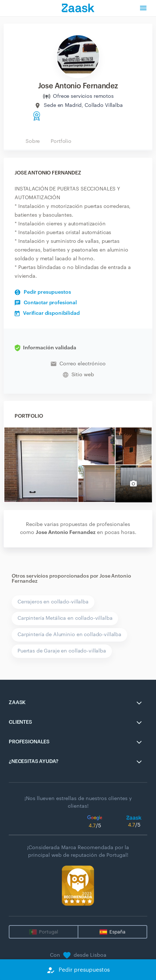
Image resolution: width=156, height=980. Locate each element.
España (117, 932)
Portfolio (61, 141)
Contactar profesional (46, 303)
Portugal (48, 932)
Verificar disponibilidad (47, 313)
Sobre (33, 141)
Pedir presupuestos (43, 292)
